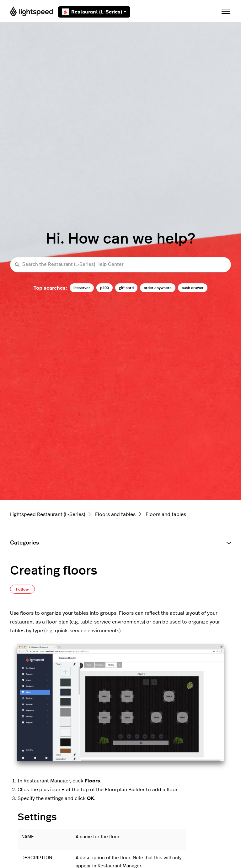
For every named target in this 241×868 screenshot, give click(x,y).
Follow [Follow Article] (22, 589)
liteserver (82, 288)
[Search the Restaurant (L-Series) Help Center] (120, 265)
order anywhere (158, 288)
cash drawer (193, 288)
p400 (104, 288)
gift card (126, 288)
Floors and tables (115, 514)
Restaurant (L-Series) (94, 12)
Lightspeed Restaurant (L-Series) (48, 514)
